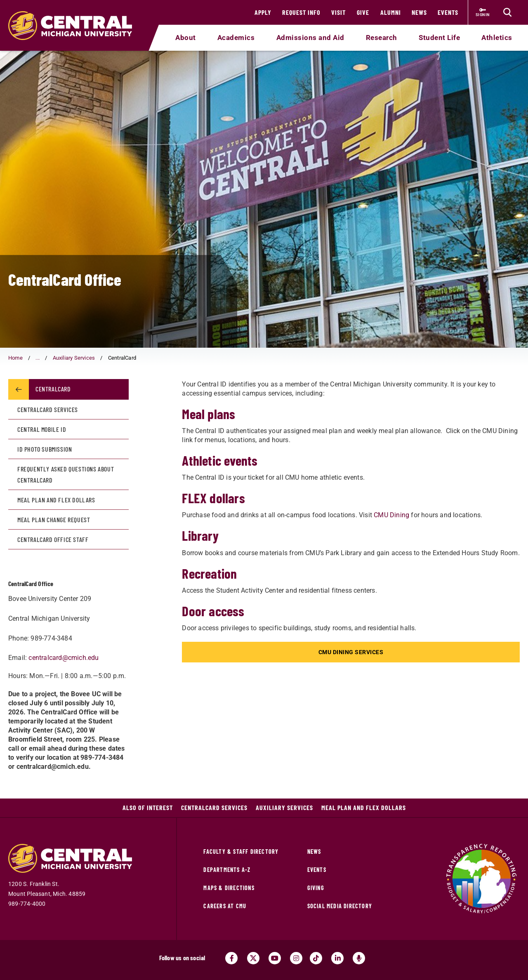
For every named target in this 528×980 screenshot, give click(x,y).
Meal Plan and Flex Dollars (56, 500)
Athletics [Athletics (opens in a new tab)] (497, 38)
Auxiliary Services (74, 358)
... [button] (38, 358)
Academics (236, 38)
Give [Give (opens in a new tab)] (363, 12)
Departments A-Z (227, 870)
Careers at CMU (225, 906)
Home (15, 358)
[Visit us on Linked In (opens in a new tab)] (337, 958)
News (419, 12)
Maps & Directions (229, 888)
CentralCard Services (48, 409)
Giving (316, 888)
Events (448, 12)
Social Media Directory (340, 906)
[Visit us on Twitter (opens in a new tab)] (253, 958)
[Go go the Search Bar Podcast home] (359, 958)
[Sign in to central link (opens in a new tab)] (483, 12)
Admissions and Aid (310, 38)
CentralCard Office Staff (53, 539)
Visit (338, 12)
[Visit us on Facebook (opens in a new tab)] (231, 958)
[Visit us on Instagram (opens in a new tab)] (296, 958)
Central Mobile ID (42, 429)
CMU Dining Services (351, 652)
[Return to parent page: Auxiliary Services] (19, 389)
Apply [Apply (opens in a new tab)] (263, 12)
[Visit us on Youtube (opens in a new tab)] (275, 958)
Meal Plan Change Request (54, 519)
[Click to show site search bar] (507, 12)
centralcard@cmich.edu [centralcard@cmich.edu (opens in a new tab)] (64, 658)
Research (382, 38)
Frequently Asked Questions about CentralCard (66, 474)
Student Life (439, 38)
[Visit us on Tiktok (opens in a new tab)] (316, 958)
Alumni (391, 12)
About (186, 38)
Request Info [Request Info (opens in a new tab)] (301, 12)
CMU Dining (391, 515)
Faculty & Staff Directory (241, 852)
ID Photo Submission (45, 449)
